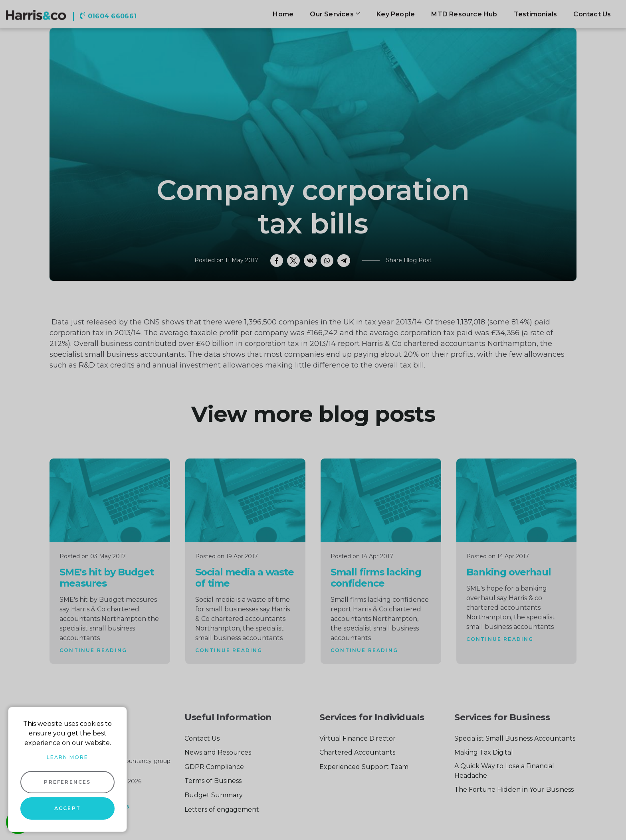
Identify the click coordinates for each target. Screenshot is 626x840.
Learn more (67, 757)
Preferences (67, 782)
